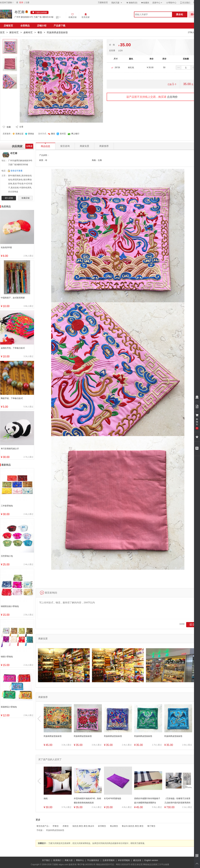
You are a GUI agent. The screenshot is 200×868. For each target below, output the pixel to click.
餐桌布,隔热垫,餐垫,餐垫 (133, 826)
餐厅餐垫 (151, 826)
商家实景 (84, 146)
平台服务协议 (93, 860)
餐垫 (40, 32)
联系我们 (57, 860)
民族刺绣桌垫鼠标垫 (55, 830)
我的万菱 (117, 3)
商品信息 (45, 145)
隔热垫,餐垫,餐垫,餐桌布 (83, 826)
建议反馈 (137, 860)
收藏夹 (145, 3)
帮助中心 (171, 3)
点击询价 (172, 97)
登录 (21, 3)
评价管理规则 (124, 860)
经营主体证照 (137, 864)
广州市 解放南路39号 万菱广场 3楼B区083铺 (34, 17)
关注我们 (185, 3)
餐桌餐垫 (114, 826)
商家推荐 (104, 146)
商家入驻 (69, 860)
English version (151, 860)
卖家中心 (157, 3)
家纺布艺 (14, 32)
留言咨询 (65, 146)
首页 (2, 32)
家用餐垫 (102, 826)
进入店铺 (9, 198)
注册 (27, 3)
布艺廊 (19, 12)
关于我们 (46, 860)
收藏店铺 (25, 198)
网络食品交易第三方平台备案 (156, 864)
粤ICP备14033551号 (86, 864)
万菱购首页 (103, 3)
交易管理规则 (108, 860)
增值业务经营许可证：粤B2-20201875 (113, 864)
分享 (21, 127)
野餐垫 (56, 826)
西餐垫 (66, 826)
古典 (100, 160)
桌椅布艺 (28, 32)
